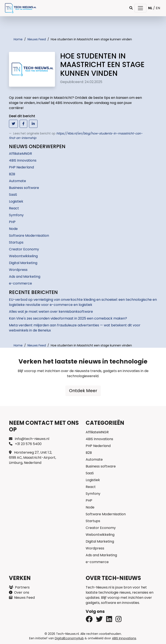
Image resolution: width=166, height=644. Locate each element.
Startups (16, 242)
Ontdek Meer (83, 391)
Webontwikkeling (23, 256)
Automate (17, 181)
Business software (24, 188)
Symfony (16, 215)
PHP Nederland (21, 167)
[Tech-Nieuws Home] (20, 8)
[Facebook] (99, 620)
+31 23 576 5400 (25, 444)
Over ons (19, 592)
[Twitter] (89, 620)
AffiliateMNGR (20, 154)
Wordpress (18, 270)
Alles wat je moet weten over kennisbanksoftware (51, 312)
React (14, 208)
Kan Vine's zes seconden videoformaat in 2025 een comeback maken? (68, 318)
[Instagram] (118, 620)
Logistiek (16, 201)
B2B (12, 174)
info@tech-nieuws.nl (29, 439)
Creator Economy (24, 249)
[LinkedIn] (109, 620)
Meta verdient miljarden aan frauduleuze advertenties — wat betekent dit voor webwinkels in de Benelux (75, 328)
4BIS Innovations (23, 160)
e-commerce (20, 283)
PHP (12, 222)
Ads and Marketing (25, 277)
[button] (131, 8)
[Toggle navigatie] (140, 8)
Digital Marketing (23, 263)
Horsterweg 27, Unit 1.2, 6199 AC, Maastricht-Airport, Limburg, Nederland (32, 458)
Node (13, 229)
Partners (19, 587)
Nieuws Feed (22, 598)
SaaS (13, 195)
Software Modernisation (29, 236)
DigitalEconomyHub (69, 638)
